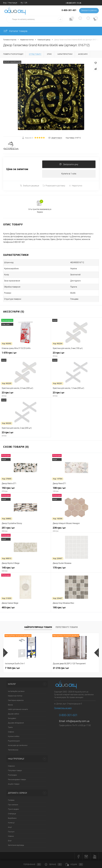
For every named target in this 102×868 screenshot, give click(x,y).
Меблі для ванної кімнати (18, 709)
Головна (11, 800)
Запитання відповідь (16, 845)
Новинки (11, 766)
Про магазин (13, 805)
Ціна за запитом (17, 169)
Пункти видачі (13, 809)
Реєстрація (13, 3)
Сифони (11, 732)
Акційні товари (14, 784)
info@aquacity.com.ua (78, 721)
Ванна (10, 705)
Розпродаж (12, 775)
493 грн (25, 609)
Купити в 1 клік (69, 174)
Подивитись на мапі (63, 708)
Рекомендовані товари (17, 780)
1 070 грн (25, 354)
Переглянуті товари (67, 627)
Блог (10, 841)
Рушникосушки (14, 741)
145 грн (25, 569)
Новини (11, 836)
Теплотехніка (13, 750)
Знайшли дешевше (29, 186)
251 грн (25, 529)
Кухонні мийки (14, 736)
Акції (10, 827)
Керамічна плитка (15, 696)
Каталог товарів (15, 31)
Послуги (11, 832)
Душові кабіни (13, 714)
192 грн (25, 490)
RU (22, 3)
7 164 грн (12, 668)
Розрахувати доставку (54, 186)
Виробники (12, 818)
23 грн (76, 354)
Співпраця (12, 814)
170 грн (76, 569)
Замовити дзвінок (89, 11)
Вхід (5, 3)
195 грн (76, 609)
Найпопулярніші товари (38, 627)
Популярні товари (15, 771)
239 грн (76, 529)
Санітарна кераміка (16, 700)
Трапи (10, 727)
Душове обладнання (16, 723)
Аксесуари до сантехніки (18, 745)
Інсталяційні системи (16, 691)
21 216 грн (61, 668)
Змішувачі (12, 718)
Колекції (11, 823)
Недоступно (76, 186)
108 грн (76, 490)
